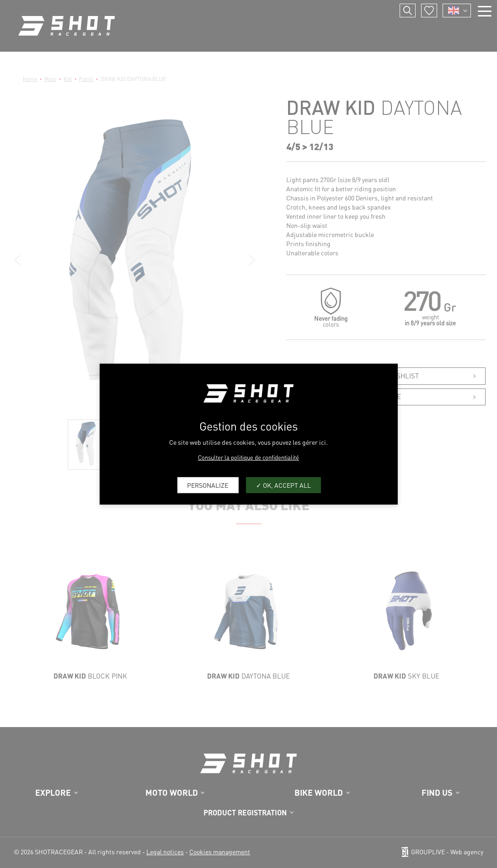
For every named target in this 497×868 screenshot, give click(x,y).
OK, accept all (283, 485)
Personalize (208, 485)
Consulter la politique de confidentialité (248, 457)
